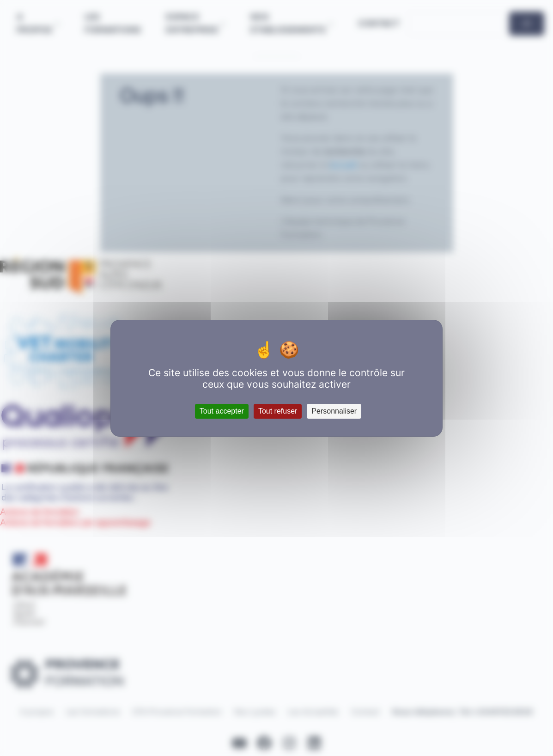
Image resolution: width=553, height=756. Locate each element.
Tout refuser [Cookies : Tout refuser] (278, 411)
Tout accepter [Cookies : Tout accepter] (222, 411)
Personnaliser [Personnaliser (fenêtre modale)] (334, 411)
